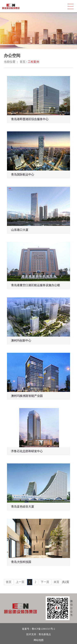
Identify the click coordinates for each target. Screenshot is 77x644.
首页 (22, 62)
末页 (56, 582)
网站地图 (39, 640)
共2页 (66, 582)
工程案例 (33, 62)
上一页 (20, 582)
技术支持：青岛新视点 (39, 634)
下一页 (45, 582)
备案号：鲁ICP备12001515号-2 (38, 629)
